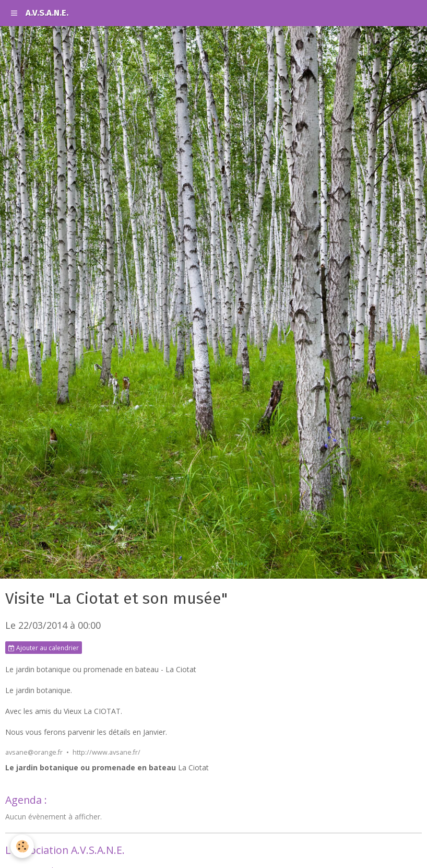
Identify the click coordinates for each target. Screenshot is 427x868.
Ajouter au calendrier (44, 648)
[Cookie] (22, 846)
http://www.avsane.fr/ (106, 752)
